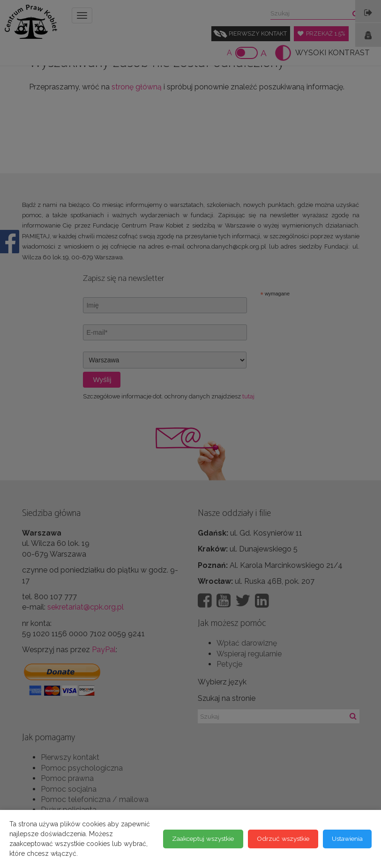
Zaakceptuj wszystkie (51, 849)
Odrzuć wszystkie (134, 849)
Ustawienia (201, 849)
